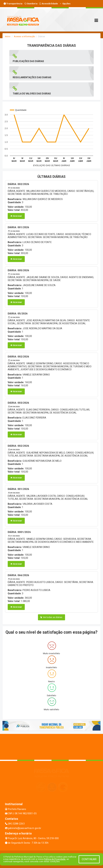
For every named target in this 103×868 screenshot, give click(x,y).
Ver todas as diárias (51, 617)
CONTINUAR (89, 859)
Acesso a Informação (24, 36)
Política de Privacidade (55, 859)
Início (8, 36)
